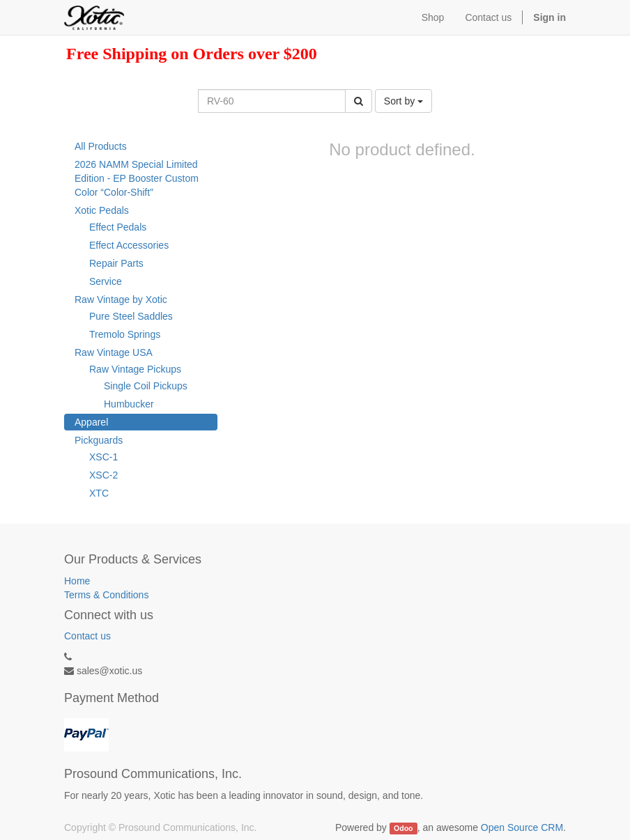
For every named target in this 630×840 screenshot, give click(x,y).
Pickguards (99, 440)
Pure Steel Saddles (131, 316)
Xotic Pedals (102, 210)
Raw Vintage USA (114, 352)
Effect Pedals (118, 227)
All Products (101, 146)
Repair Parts (116, 263)
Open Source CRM (522, 827)
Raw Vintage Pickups (135, 369)
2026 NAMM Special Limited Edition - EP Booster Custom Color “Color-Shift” (137, 178)
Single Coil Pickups (146, 386)
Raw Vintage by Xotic (121, 300)
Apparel (91, 422)
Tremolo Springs (125, 334)
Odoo (403, 828)
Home (77, 581)
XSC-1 (103, 457)
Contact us (87, 636)
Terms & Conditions (106, 595)
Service (106, 281)
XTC (99, 493)
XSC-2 (103, 475)
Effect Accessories (129, 245)
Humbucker (129, 404)
